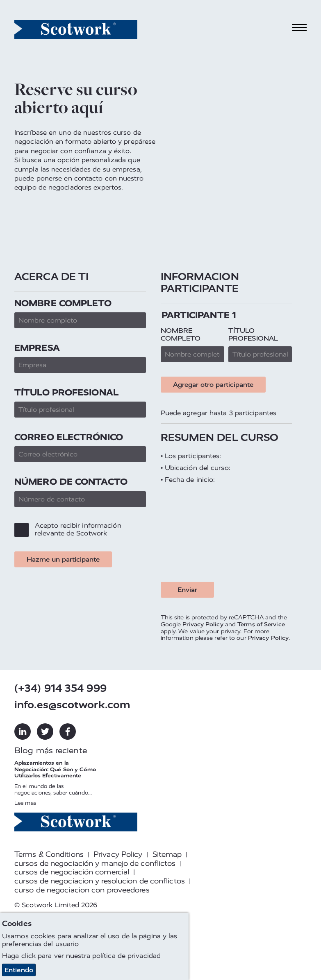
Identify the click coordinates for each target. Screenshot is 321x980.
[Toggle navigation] (300, 28)
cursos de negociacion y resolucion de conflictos (100, 881)
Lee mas (25, 803)
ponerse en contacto (70, 178)
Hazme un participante (63, 559)
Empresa (37, 348)
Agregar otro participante (213, 385)
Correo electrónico (69, 437)
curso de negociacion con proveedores (82, 890)
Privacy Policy (203, 624)
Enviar (187, 590)
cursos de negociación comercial (72, 872)
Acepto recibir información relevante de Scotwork (78, 529)
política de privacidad (126, 956)
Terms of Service (261, 624)
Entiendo (19, 970)
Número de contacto (71, 482)
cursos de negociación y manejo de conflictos (95, 863)
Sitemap (167, 854)
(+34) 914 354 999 (60, 688)
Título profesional (66, 392)
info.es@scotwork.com (72, 705)
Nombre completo (63, 303)
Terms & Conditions (49, 854)
